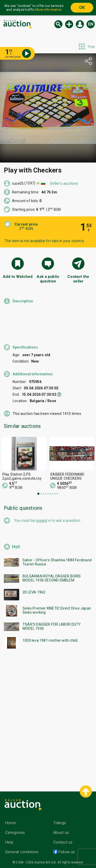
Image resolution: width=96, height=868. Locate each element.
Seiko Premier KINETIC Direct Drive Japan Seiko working (57, 610)
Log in (80, 24)
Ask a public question (48, 279)
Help (9, 842)
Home (10, 823)
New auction (69, 24)
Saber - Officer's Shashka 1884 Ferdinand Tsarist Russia (57, 562)
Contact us (63, 842)
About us (61, 833)
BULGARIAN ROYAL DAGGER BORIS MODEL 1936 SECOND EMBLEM (52, 578)
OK (82, 8)
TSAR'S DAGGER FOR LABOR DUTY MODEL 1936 (52, 626)
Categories (15, 833)
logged (41, 520)
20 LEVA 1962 (34, 592)
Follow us (66, 852)
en (91, 24)
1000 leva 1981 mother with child (50, 640)
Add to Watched (18, 277)
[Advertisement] (48, 716)
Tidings (60, 823)
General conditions (22, 852)
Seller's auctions (64, 183)
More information (49, 10)
